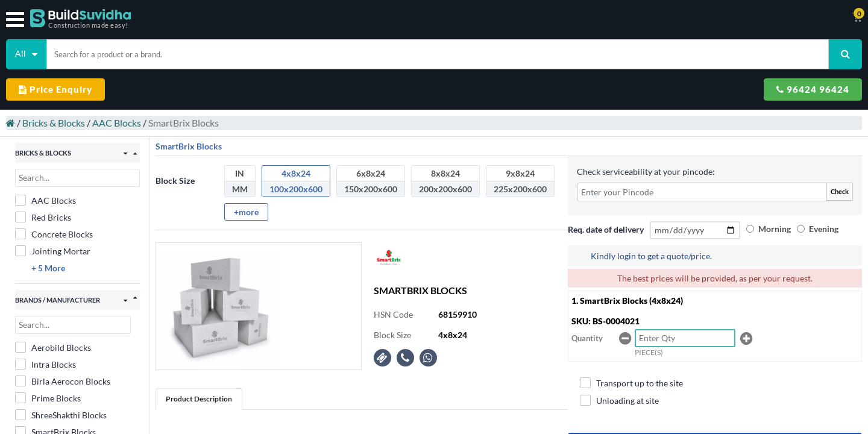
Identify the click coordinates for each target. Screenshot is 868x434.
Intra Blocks (52, 316)
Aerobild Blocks (59, 299)
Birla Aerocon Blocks (69, 333)
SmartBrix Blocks (61, 383)
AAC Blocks (123, 79)
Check (819, 141)
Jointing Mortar (59, 201)
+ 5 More (54, 219)
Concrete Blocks (60, 184)
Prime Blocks (54, 350)
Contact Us (462, 18)
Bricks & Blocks (60, 79)
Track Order (523, 18)
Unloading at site (627, 379)
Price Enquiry (654, 49)
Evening (781, 193)
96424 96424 (765, 49)
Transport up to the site (639, 362)
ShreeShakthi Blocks (67, 366)
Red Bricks (49, 168)
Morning (782, 179)
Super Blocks (53, 400)
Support (577, 18)
